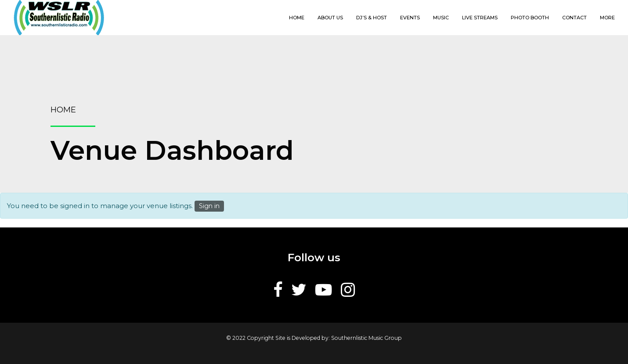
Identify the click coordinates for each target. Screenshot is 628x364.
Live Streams (480, 18)
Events (410, 18)
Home (297, 18)
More (607, 18)
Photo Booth (530, 18)
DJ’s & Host (372, 18)
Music (441, 18)
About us (330, 18)
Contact (574, 18)
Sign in (209, 206)
